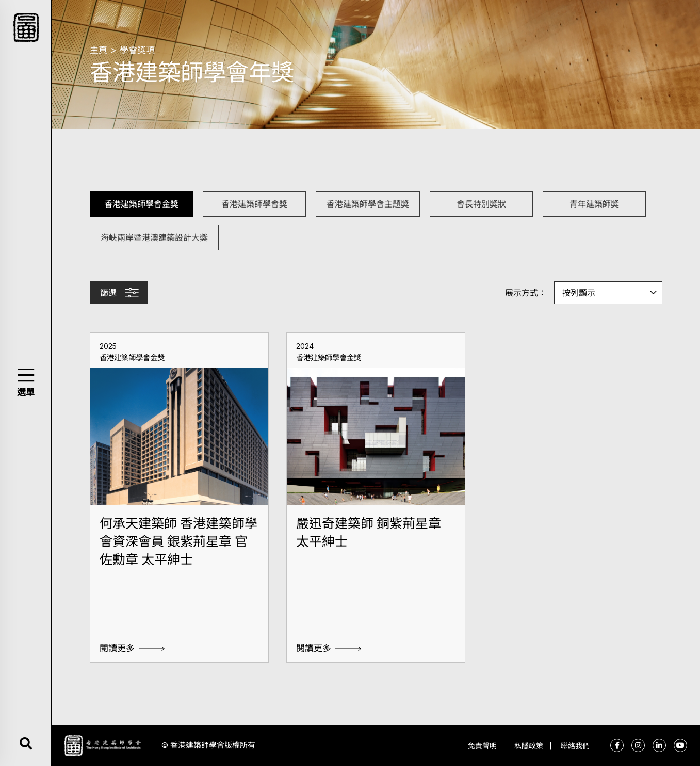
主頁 (99, 50)
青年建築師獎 (594, 204)
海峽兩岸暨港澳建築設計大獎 (154, 237)
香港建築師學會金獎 (141, 204)
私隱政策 (529, 746)
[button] (26, 375)
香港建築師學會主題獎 (368, 204)
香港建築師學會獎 (254, 204)
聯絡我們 (575, 746)
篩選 (108, 293)
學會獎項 (137, 50)
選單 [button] (26, 392)
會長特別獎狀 (481, 204)
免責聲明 (482, 746)
